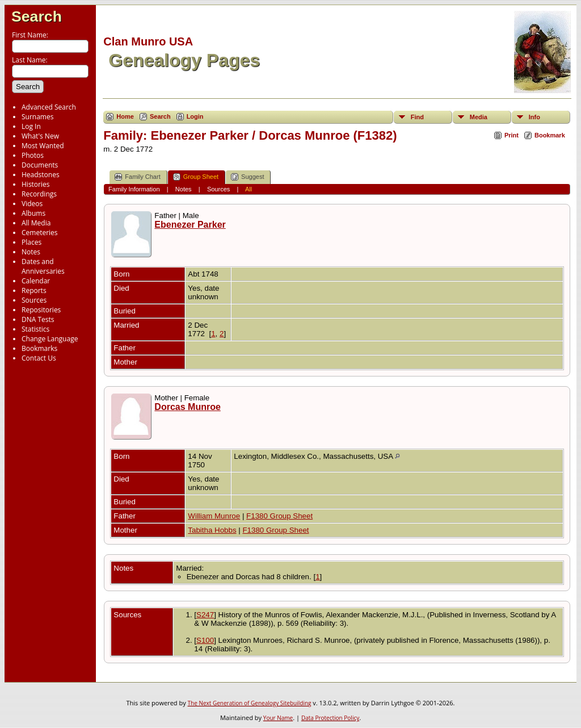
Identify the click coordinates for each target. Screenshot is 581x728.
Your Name (278, 718)
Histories (35, 184)
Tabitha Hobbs (212, 530)
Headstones (41, 175)
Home (125, 116)
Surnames (37, 117)
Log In (31, 126)
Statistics (35, 329)
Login (195, 116)
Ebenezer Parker (190, 225)
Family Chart (137, 177)
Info (534, 117)
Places (31, 242)
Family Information (134, 189)
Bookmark (550, 135)
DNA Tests (38, 319)
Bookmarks (39, 348)
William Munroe (214, 516)
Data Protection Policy (330, 718)
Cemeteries (40, 233)
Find (417, 117)
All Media (36, 223)
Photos (33, 155)
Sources (34, 300)
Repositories (41, 310)
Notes (31, 252)
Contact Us (39, 358)
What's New (40, 136)
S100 (205, 640)
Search (37, 16)
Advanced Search (49, 107)
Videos (32, 204)
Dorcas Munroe (187, 407)
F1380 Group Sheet (279, 516)
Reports (34, 290)
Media (479, 117)
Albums (33, 213)
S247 (205, 615)
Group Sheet (196, 177)
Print (511, 135)
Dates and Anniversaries (43, 266)
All (249, 189)
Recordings (39, 194)
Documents (40, 165)
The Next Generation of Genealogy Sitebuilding (250, 703)
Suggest (247, 177)
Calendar (36, 281)
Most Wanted (43, 146)
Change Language (50, 339)
